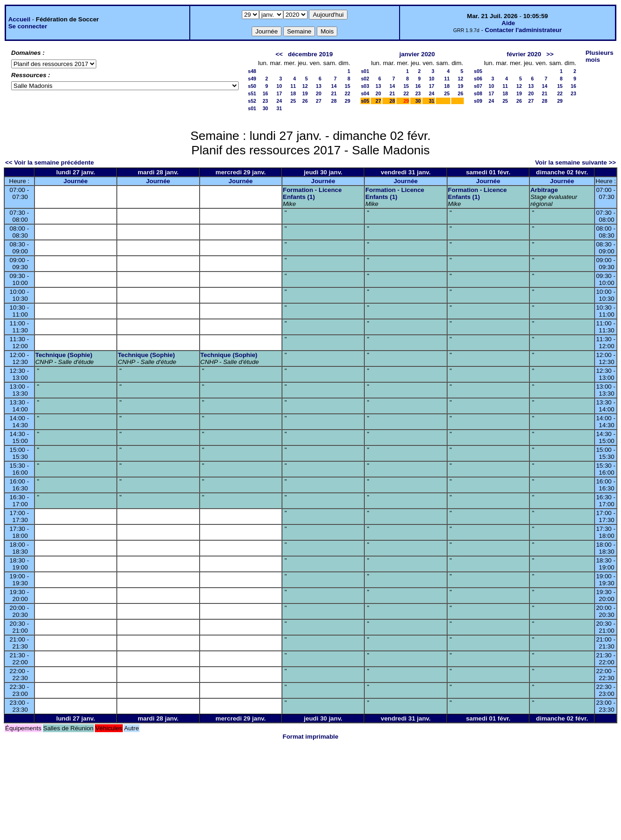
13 (319, 86)
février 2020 (524, 54)
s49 (252, 79)
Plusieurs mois (600, 56)
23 (265, 101)
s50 (252, 86)
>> (550, 54)
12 (305, 86)
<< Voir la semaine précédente (50, 162)
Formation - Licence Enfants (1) (312, 193)
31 (279, 108)
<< (279, 54)
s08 (478, 93)
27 (319, 101)
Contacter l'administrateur (523, 30)
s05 (365, 101)
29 (347, 101)
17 (279, 93)
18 (293, 93)
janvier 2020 (417, 54)
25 (293, 101)
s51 (252, 93)
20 (319, 93)
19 (305, 93)
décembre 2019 (310, 54)
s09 (478, 101)
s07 (478, 86)
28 (334, 101)
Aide (508, 23)
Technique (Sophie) (64, 355)
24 (279, 101)
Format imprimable (311, 737)
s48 (252, 71)
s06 (478, 79)
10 (279, 86)
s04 (365, 93)
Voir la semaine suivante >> (575, 162)
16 (265, 93)
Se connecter (28, 26)
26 (305, 101)
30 (265, 108)
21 (334, 93)
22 (347, 93)
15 (347, 86)
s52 (252, 101)
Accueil (19, 19)
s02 (365, 79)
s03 (365, 86)
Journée (76, 181)
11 (293, 86)
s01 (252, 108)
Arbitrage (544, 190)
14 (334, 86)
